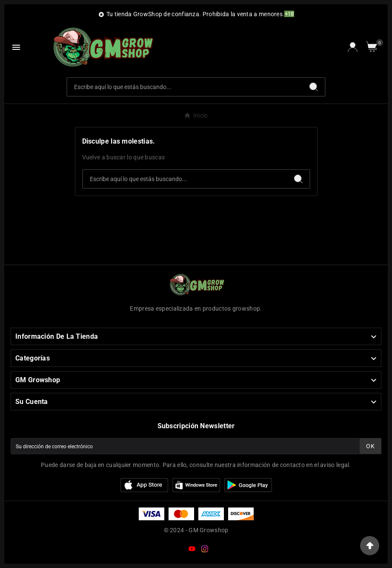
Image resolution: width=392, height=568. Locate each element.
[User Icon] (353, 47)
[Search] (314, 87)
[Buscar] (185, 87)
